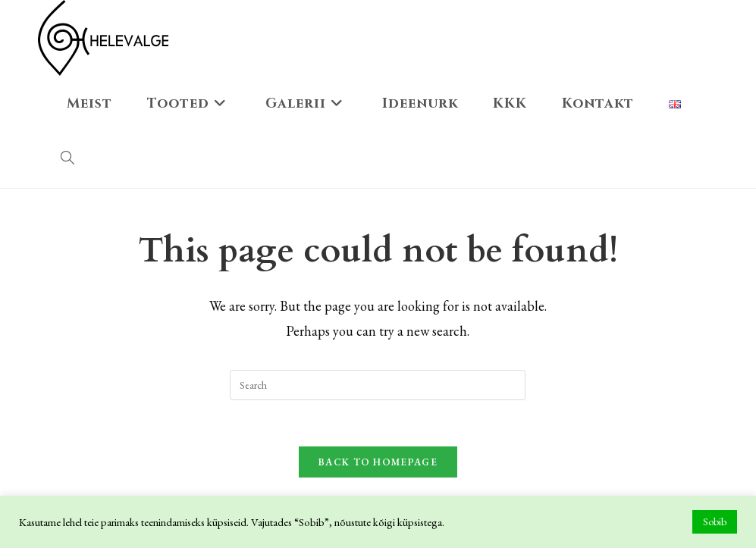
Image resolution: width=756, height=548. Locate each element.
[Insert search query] (378, 385)
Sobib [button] (715, 521)
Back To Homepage (378, 462)
